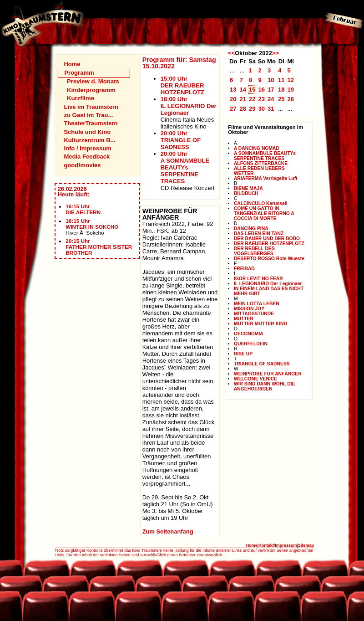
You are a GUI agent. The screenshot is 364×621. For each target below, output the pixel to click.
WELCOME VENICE (255, 379)
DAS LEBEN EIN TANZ (259, 234)
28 (243, 109)
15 (252, 90)
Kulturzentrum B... (89, 140)
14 (243, 90)
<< (231, 53)
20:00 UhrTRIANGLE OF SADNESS (181, 140)
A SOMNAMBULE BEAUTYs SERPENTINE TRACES (265, 156)
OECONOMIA (249, 334)
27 (233, 109)
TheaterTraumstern (91, 123)
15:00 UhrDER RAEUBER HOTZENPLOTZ (182, 85)
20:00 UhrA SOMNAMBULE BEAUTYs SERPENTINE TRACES (185, 167)
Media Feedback (87, 157)
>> (276, 53)
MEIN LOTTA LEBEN (257, 304)
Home (72, 64)
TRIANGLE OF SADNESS (262, 364)
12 (291, 80)
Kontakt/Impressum (278, 545)
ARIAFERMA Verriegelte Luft (266, 178)
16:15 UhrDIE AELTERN (83, 209)
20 (233, 99)
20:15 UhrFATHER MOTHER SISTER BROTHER (99, 247)
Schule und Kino (87, 132)
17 (271, 90)
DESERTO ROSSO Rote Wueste (269, 259)
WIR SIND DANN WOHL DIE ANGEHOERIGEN (265, 386)
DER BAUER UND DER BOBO (267, 239)
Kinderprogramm (91, 90)
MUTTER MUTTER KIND (260, 324)
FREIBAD (244, 269)
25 (281, 99)
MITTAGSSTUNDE (254, 314)
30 (261, 109)
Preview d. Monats (93, 81)
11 (281, 80)
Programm (79, 73)
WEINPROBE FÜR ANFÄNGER (268, 374)
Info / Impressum (87, 148)
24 (271, 99)
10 (271, 80)
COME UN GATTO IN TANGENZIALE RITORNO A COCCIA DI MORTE (264, 213)
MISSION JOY (249, 309)
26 (291, 99)
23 (261, 99)
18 (281, 90)
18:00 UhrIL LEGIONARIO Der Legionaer (189, 106)
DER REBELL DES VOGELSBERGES (254, 251)
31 (271, 109)
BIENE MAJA (248, 188)
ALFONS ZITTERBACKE (261, 163)
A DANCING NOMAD (257, 148)
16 (261, 90)
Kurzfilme (81, 98)
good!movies (82, 165)
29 (252, 109)
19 (291, 90)
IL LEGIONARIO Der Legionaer (268, 284)
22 (252, 99)
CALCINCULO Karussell (261, 203)
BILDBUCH (246, 193)
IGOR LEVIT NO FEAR (258, 279)
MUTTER (244, 319)
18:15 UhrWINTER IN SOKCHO (92, 224)
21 (243, 99)
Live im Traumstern (91, 107)
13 (233, 90)
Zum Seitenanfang (168, 531)
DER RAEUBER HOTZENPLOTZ (269, 244)
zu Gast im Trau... (88, 115)
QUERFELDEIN (251, 344)
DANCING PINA (251, 228)
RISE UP (243, 354)
